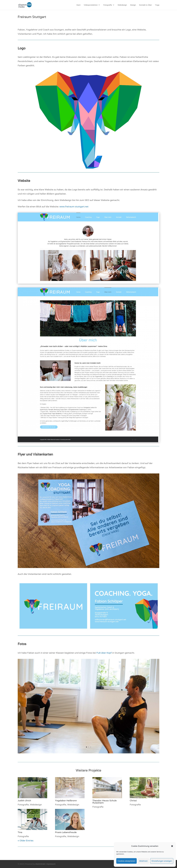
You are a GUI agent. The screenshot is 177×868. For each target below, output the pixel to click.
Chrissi (133, 800)
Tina (20, 832)
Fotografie (108, 5)
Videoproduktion (91, 5)
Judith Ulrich (24, 800)
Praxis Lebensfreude (66, 832)
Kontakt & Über (145, 5)
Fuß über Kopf (104, 653)
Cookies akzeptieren (126, 861)
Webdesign (122, 5)
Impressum (51, 864)
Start (78, 5)
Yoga (157, 5)
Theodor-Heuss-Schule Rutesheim (105, 802)
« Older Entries (26, 840)
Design (133, 5)
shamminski (40, 864)
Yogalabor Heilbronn (66, 800)
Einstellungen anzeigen (162, 861)
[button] (172, 846)
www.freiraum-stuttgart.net (74, 207)
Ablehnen (143, 861)
